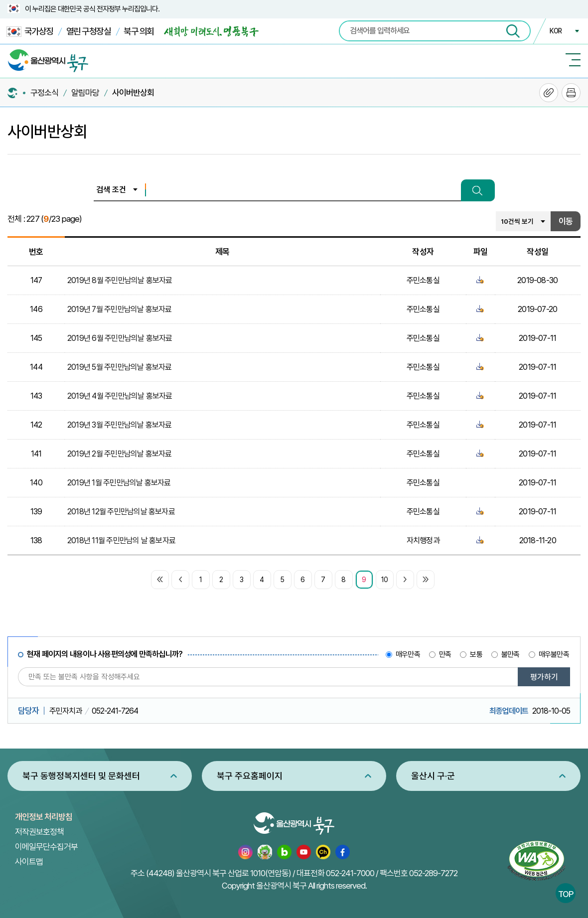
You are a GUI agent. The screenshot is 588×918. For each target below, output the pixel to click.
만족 (445, 654)
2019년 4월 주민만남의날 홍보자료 (120, 396)
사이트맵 (29, 862)
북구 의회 (139, 31)
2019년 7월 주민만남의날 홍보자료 (120, 309)
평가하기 (544, 677)
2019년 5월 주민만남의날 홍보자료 (120, 367)
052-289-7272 (433, 873)
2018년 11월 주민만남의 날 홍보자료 (121, 540)
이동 (566, 221)
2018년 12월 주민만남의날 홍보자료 (121, 512)
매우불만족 (554, 654)
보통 (476, 654)
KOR (556, 31)
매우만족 (408, 654)
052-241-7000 (350, 873)
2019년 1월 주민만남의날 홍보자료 (119, 483)
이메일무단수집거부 (46, 847)
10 (384, 580)
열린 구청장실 (89, 31)
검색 (478, 190)
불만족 (511, 654)
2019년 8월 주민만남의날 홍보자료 (120, 280)
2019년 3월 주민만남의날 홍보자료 (120, 425)
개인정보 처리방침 (44, 817)
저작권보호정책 (39, 832)
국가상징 (30, 32)
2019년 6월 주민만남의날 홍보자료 (120, 338)
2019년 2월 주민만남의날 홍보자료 (120, 454)
